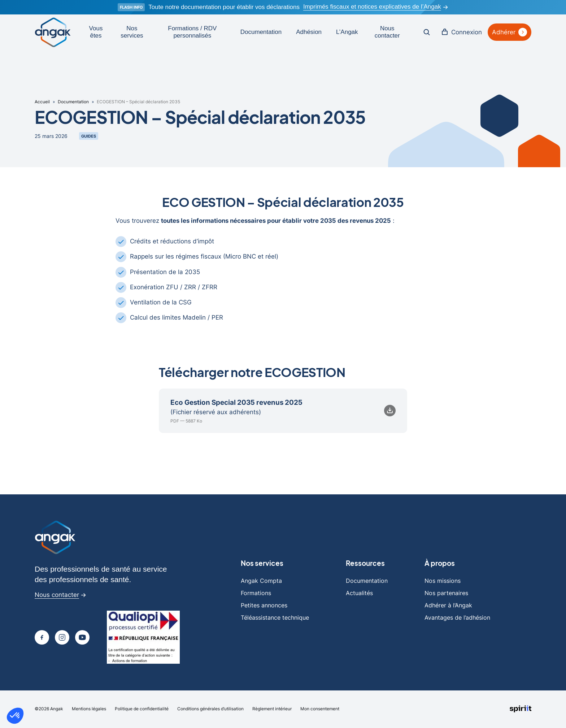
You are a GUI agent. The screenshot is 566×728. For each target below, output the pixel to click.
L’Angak (347, 32)
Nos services (132, 32)
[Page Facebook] (42, 638)
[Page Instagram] (62, 638)
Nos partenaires (446, 594)
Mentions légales (89, 709)
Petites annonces (264, 606)
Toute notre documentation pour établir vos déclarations (224, 7)
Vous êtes (96, 32)
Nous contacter (387, 32)
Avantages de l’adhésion (457, 618)
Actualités (359, 594)
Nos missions (443, 581)
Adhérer (510, 32)
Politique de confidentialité (142, 709)
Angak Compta (261, 581)
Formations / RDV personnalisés (192, 32)
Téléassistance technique (275, 618)
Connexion (461, 32)
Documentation (261, 32)
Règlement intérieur (272, 709)
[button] (15, 716)
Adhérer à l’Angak (448, 606)
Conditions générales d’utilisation (210, 709)
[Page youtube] (82, 638)
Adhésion (309, 32)
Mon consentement (320, 709)
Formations (256, 594)
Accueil (42, 102)
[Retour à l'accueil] (53, 32)
